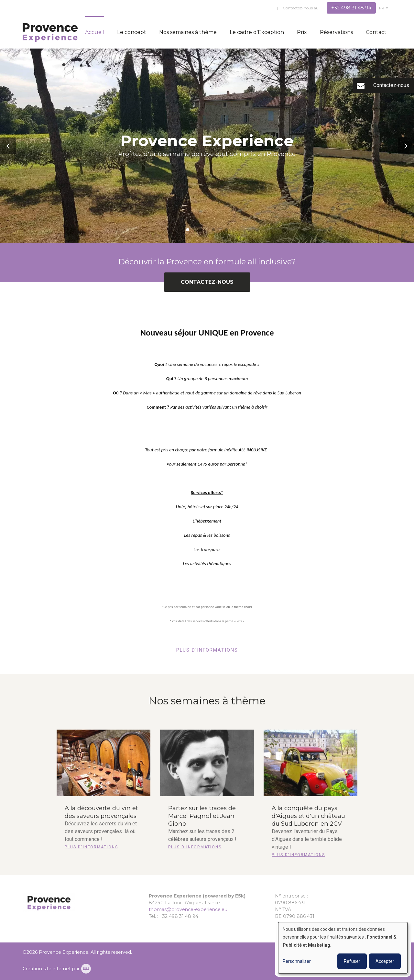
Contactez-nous (207, 286)
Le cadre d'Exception (257, 32)
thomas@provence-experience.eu (188, 909)
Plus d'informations (207, 654)
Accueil (95, 32)
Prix (302, 32)
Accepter (385, 961)
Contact (376, 32)
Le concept (132, 32)
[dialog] (343, 948)
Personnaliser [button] (297, 961)
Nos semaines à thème (188, 32)
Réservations (336, 32)
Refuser (352, 961)
